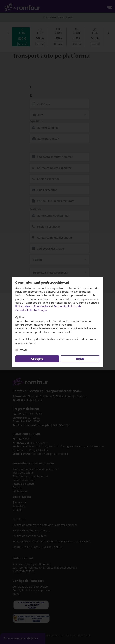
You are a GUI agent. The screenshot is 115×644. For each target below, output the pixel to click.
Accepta (37, 359)
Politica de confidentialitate (33, 306)
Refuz (80, 359)
